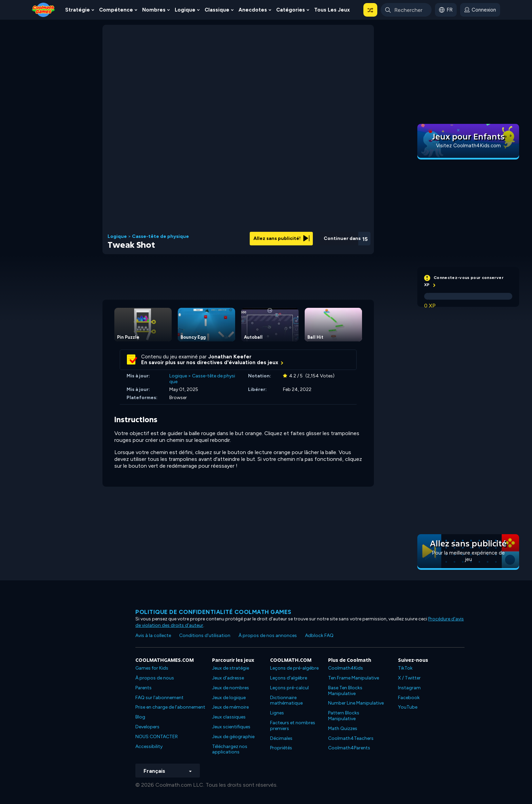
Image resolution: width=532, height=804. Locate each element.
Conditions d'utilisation (205, 635)
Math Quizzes (343, 728)
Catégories (291, 10)
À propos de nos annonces (268, 635)
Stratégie (78, 10)
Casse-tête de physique (160, 237)
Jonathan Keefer (230, 357)
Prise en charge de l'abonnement (170, 707)
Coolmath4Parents (349, 748)
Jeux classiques (229, 717)
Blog (140, 717)
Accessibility (149, 746)
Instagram (409, 688)
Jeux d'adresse (228, 678)
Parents (144, 688)
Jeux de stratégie (231, 668)
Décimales (281, 738)
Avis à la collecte (153, 635)
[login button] (480, 10)
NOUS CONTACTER (157, 737)
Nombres (154, 10)
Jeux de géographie (233, 737)
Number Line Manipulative (356, 703)
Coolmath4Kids (346, 668)
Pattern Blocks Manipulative (344, 716)
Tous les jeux (332, 10)
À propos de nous (155, 678)
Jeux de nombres (231, 688)
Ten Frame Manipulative (354, 678)
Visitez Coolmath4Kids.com (468, 146)
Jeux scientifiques (231, 727)
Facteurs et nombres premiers (293, 726)
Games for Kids (152, 668)
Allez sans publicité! (281, 238)
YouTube (408, 707)
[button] (370, 10)
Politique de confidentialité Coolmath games (213, 612)
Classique (217, 10)
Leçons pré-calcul (289, 688)
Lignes (277, 713)
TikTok (405, 668)
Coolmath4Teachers (351, 738)
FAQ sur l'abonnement (159, 698)
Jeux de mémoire (230, 707)
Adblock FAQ (319, 635)
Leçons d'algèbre (289, 678)
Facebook (409, 698)
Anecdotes (253, 10)
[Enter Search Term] (406, 10)
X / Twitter (409, 678)
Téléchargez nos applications (230, 749)
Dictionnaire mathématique (286, 700)
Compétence (116, 10)
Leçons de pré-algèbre (294, 668)
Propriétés (281, 748)
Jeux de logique (229, 698)
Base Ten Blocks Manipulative (345, 691)
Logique (185, 10)
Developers (147, 727)
